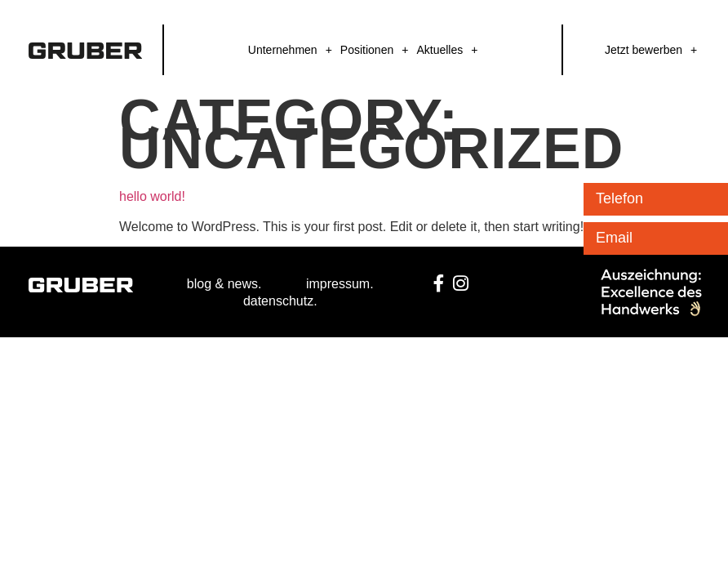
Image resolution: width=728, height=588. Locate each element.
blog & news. (224, 284)
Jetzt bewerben (644, 50)
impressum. (340, 284)
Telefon (619, 198)
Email (614, 238)
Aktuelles (439, 50)
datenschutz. (280, 301)
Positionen (367, 50)
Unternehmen (283, 50)
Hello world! (152, 196)
